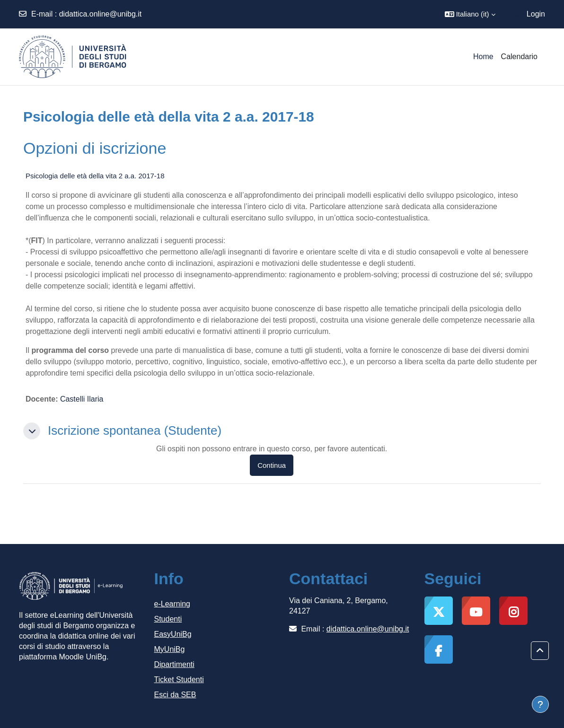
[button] (470, 14)
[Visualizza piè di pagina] (540, 704)
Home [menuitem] (483, 57)
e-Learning (172, 604)
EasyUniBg (173, 634)
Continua (272, 465)
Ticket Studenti (179, 680)
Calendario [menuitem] (519, 57)
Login (536, 14)
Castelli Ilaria (82, 399)
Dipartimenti (174, 664)
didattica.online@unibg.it (101, 14)
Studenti (168, 619)
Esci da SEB (175, 695)
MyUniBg (170, 649)
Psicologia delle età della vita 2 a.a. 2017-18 (95, 176)
